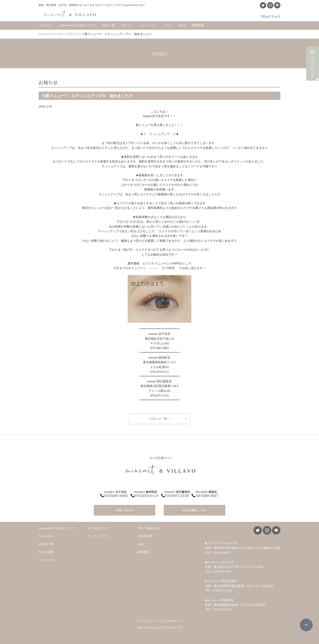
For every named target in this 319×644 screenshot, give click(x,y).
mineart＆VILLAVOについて (78, 25)
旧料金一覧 (46, 544)
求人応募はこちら (194, 510)
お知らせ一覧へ (159, 419)
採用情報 (198, 25)
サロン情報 (46, 552)
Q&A (182, 25)
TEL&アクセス (271, 17)
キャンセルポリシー (173, 621)
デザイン (127, 25)
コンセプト (46, 25)
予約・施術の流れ (149, 528)
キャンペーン (148, 25)
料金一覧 (109, 25)
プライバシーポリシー (148, 621)
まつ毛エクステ (98, 528)
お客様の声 (145, 536)
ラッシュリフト (98, 536)
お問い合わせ (125, 510)
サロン (168, 25)
